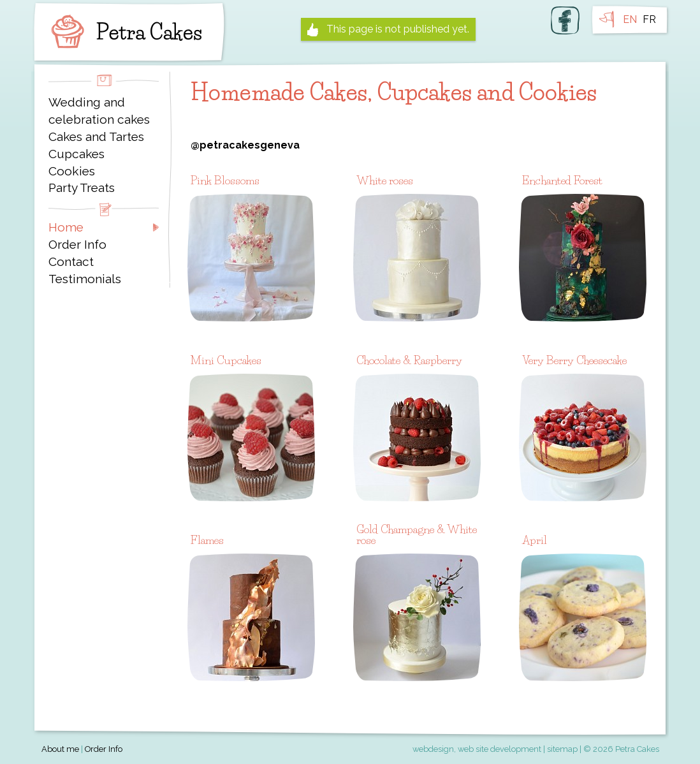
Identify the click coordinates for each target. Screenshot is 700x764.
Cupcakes (77, 154)
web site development (499, 749)
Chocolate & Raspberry (409, 360)
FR (649, 19)
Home (66, 227)
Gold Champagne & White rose (417, 535)
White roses (385, 180)
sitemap (562, 749)
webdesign (433, 749)
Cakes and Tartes (96, 136)
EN (630, 19)
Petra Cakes (124, 32)
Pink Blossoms (225, 180)
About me (60, 749)
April (535, 540)
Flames (207, 540)
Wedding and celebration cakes (99, 111)
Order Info (77, 244)
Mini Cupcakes (226, 360)
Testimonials (85, 279)
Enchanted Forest (562, 180)
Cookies (72, 171)
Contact (71, 261)
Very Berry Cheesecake (574, 360)
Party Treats (82, 187)
